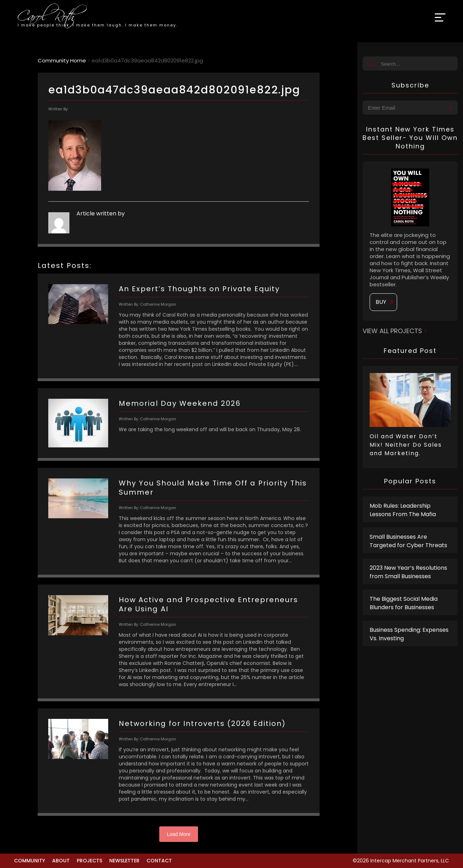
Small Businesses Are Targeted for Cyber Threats (408, 541)
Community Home (62, 60)
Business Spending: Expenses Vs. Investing (409, 634)
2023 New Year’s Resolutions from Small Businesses (408, 572)
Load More (179, 834)
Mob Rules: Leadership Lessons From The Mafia (403, 510)
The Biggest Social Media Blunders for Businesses (404, 603)
